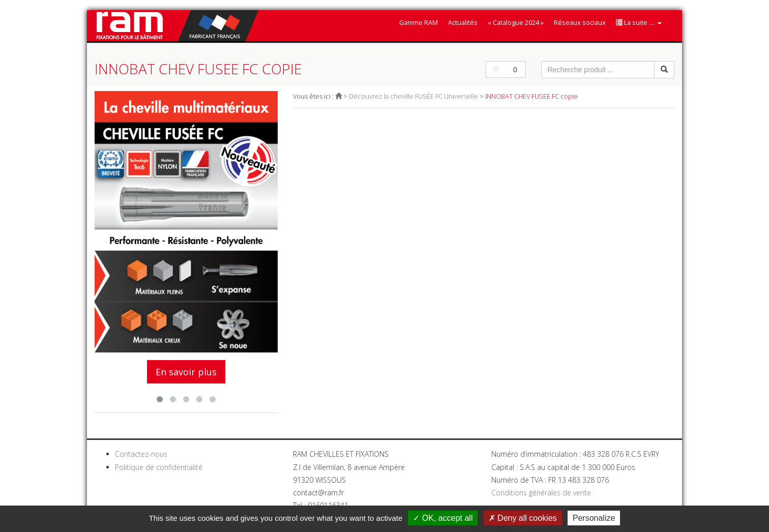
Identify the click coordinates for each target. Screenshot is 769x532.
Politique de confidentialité (159, 467)
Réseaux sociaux (580, 23)
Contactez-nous (141, 454)
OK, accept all (443, 518)
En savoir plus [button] (186, 372)
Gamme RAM (419, 23)
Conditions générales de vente (541, 493)
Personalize (594, 518)
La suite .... (639, 23)
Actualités (463, 23)
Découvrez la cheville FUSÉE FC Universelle (413, 96)
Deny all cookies (523, 518)
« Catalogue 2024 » (516, 23)
